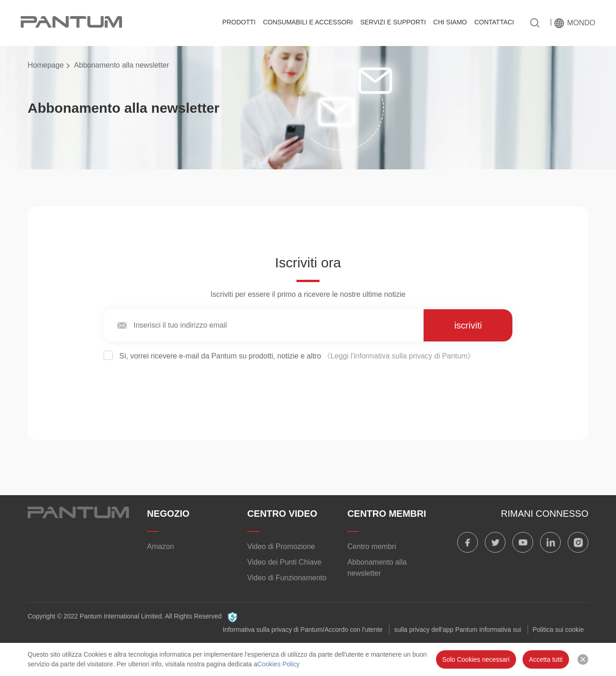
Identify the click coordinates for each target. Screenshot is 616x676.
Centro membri (372, 546)
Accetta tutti (546, 659)
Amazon (160, 546)
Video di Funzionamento (287, 578)
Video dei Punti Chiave (285, 562)
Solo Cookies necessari (476, 659)
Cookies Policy (279, 664)
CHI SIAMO (450, 22)
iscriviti (468, 325)
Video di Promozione (281, 546)
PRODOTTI (239, 22)
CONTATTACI (494, 22)
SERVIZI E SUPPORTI (393, 22)
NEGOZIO (168, 514)
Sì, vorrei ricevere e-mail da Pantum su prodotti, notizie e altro (289, 356)
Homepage (46, 65)
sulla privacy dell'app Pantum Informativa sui (458, 630)
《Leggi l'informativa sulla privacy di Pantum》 (399, 356)
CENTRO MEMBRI (386, 514)
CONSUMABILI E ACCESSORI (308, 22)
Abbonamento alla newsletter (377, 568)
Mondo (581, 23)
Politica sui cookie (558, 630)
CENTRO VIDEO (282, 514)
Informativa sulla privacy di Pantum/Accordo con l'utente (303, 630)
